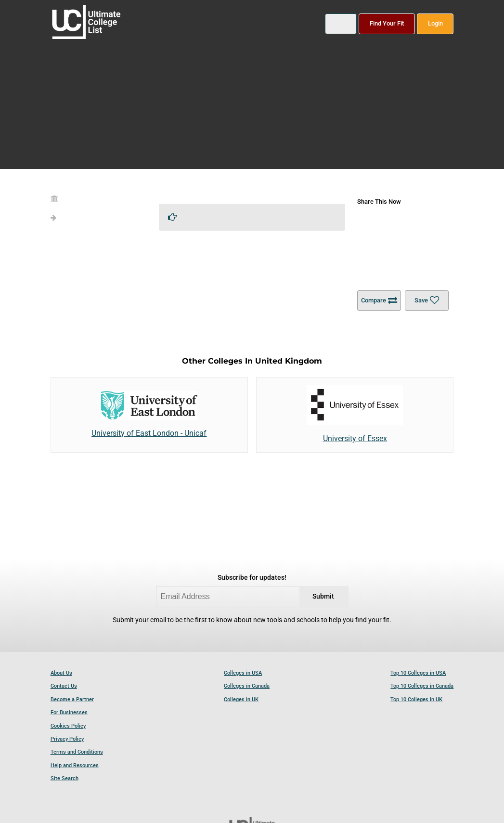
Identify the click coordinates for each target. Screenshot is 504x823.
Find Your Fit (387, 23)
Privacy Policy (67, 739)
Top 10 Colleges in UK (416, 699)
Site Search (65, 778)
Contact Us (64, 686)
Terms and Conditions (77, 752)
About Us (61, 673)
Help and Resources (75, 765)
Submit (323, 596)
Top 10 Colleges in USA (418, 673)
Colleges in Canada (247, 686)
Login (435, 23)
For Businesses (69, 712)
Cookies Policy (68, 726)
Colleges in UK (241, 699)
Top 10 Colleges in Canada (422, 686)
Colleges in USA (243, 673)
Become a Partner (72, 699)
